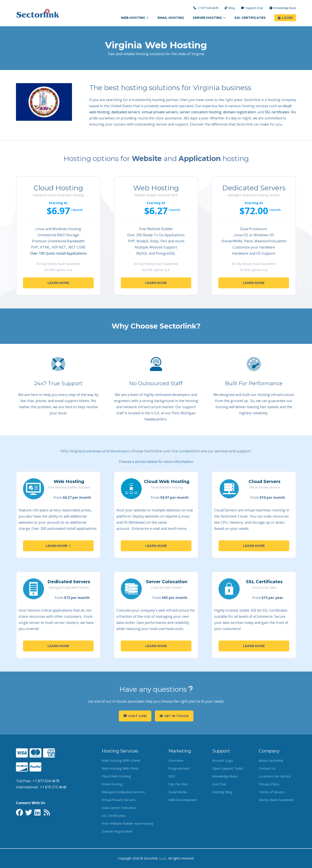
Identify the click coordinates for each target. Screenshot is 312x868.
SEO (172, 776)
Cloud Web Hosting (167, 481)
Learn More (58, 283)
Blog (230, 8)
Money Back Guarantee (276, 800)
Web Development (183, 800)
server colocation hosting (201, 112)
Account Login (223, 760)
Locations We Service (275, 776)
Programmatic (179, 768)
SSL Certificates (250, 18)
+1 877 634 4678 (206, 8)
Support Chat (252, 8)
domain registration (240, 112)
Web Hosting (135, 18)
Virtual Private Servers (119, 800)
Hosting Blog (222, 792)
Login (285, 18)
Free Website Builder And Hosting (127, 823)
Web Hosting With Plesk (120, 768)
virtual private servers (160, 112)
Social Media (178, 792)
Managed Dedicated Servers (123, 792)
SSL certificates (277, 112)
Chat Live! (135, 716)
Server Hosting (209, 18)
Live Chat (219, 784)
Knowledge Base (283, 8)
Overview (176, 760)
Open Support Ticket (228, 768)
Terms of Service (272, 792)
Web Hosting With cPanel (121, 760)
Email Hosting (171, 18)
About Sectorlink (271, 760)
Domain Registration (117, 831)
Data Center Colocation (119, 808)
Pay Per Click (178, 784)
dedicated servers (126, 112)
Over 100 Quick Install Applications (58, 253)
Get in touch (174, 716)
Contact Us (267, 768)
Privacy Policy (269, 784)
